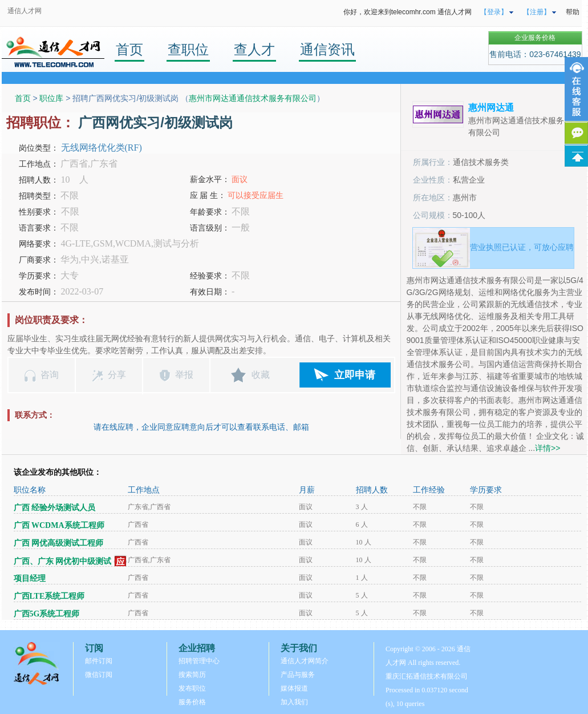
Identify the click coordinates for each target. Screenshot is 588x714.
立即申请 (355, 375)
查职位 (188, 49)
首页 (129, 49)
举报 (184, 375)
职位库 (51, 98)
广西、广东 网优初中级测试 (63, 561)
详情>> (548, 448)
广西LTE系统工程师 (49, 596)
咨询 (50, 375)
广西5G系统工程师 (47, 614)
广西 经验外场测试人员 (55, 508)
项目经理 (30, 578)
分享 (117, 375)
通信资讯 (327, 49)
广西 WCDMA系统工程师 (59, 525)
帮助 (573, 12)
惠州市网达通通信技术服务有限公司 (253, 98)
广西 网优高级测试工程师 (59, 543)
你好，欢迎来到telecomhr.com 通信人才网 (407, 12)
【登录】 (494, 12)
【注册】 (537, 12)
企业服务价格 (535, 38)
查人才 (254, 49)
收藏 (261, 375)
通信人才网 (25, 11)
